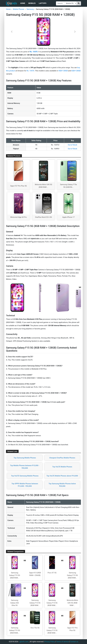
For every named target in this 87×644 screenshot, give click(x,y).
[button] (12, 32)
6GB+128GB (76, 71)
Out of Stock (72, 145)
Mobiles (32, 3)
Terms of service (62, 642)
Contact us (74, 642)
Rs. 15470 (30, 71)
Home (23, 3)
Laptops (43, 3)
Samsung (30, 9)
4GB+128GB (63, 71)
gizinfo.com (24, 642)
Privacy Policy (50, 642)
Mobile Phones (19, 9)
